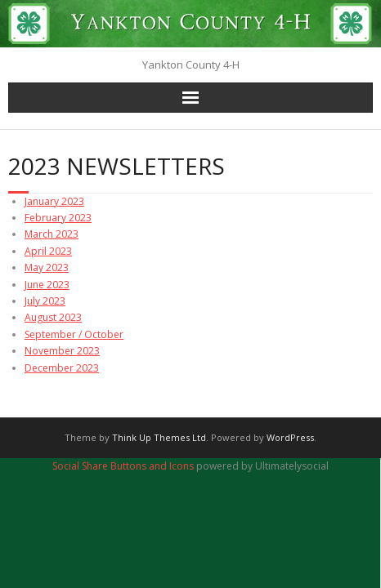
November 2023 (62, 351)
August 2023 (53, 317)
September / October (74, 334)
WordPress (290, 437)
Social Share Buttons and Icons (123, 466)
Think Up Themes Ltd (159, 437)
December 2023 (62, 368)
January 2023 (54, 201)
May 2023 (47, 267)
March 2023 (52, 234)
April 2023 (48, 251)
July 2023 (45, 301)
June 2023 (47, 285)
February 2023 (58, 218)
